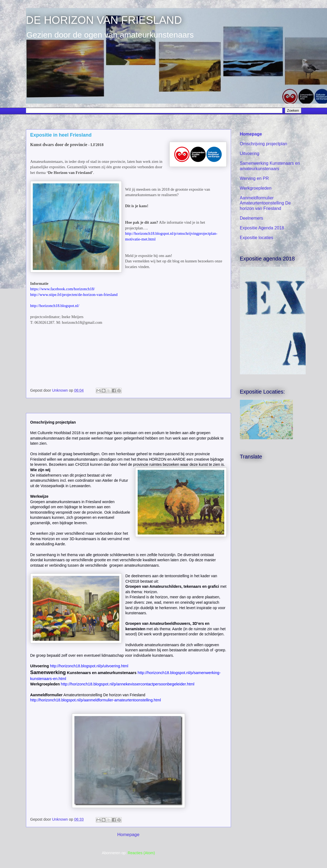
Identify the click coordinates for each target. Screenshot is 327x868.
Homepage (128, 835)
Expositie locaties (257, 238)
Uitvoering (250, 154)
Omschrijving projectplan (264, 144)
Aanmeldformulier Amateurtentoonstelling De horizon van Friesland (265, 203)
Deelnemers (252, 218)
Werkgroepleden (256, 188)
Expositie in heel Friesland (61, 135)
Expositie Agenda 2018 (262, 228)
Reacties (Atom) (141, 853)
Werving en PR (254, 178)
